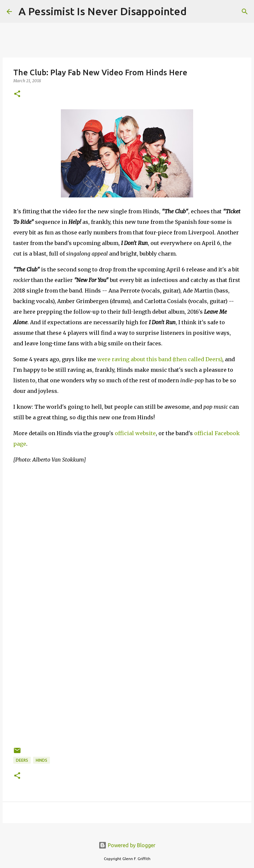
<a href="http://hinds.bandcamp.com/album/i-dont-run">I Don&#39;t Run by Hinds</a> (71, 660)
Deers (22, 760)
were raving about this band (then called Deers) (160, 359)
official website (135, 433)
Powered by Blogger (127, 845)
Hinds (42, 760)
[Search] (196, 12)
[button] (17, 94)
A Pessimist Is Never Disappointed (103, 11)
